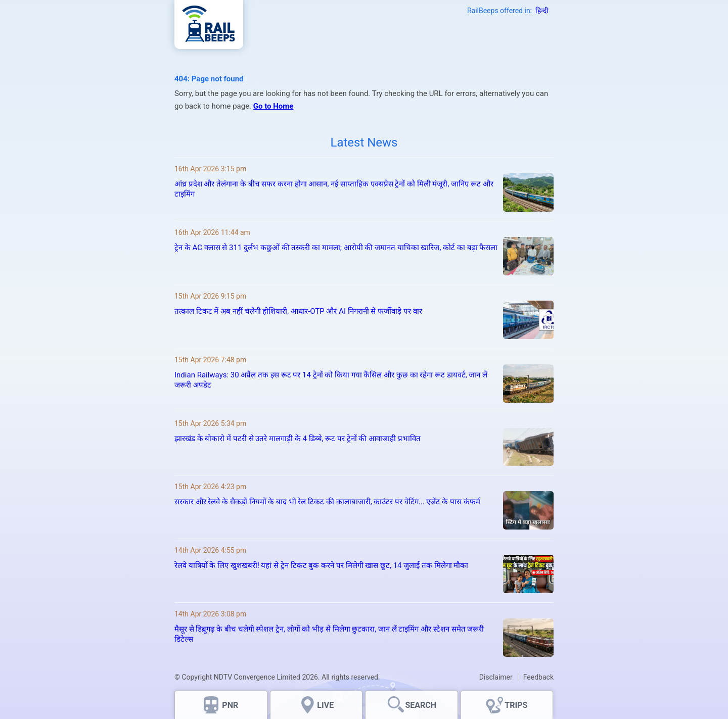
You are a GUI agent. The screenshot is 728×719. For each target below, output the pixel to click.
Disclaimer (496, 677)
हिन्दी (542, 11)
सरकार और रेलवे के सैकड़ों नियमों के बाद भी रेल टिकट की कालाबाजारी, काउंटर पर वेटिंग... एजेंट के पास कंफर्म (327, 502)
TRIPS (516, 705)
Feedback (538, 677)
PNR (230, 705)
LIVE (325, 705)
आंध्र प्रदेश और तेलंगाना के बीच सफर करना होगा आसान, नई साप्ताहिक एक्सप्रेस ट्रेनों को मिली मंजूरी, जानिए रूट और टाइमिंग (334, 189)
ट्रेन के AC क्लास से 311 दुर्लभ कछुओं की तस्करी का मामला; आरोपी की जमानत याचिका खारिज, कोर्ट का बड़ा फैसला (336, 248)
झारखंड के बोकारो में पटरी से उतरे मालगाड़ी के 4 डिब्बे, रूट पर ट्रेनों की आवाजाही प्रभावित (298, 439)
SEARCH (421, 705)
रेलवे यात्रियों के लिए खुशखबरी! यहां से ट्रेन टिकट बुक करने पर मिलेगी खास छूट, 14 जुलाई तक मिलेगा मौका (321, 565)
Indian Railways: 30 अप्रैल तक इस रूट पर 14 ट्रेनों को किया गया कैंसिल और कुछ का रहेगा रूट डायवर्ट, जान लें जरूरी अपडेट (331, 380)
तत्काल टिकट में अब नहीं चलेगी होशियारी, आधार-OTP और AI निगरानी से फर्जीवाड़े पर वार (298, 311)
